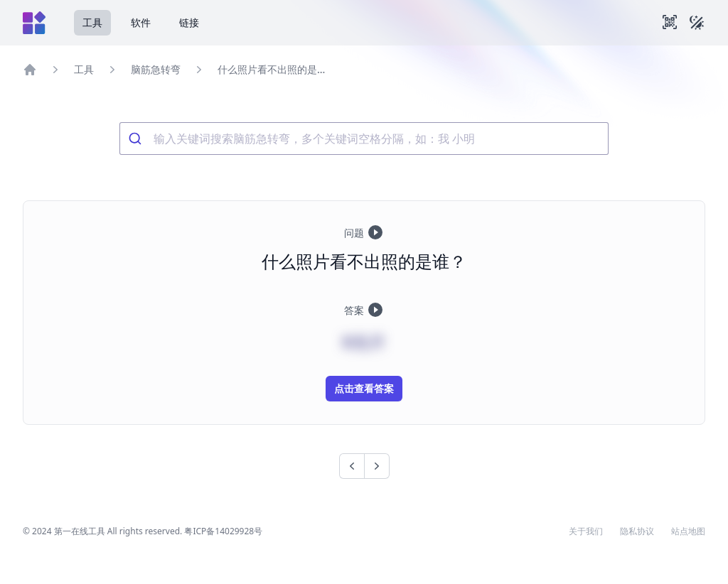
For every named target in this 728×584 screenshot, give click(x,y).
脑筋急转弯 (156, 69)
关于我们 (586, 531)
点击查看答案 (364, 388)
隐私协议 (637, 531)
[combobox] (364, 139)
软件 (141, 22)
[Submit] (137, 139)
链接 (189, 22)
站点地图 (688, 531)
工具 (92, 22)
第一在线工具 (80, 531)
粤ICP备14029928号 (223, 531)
